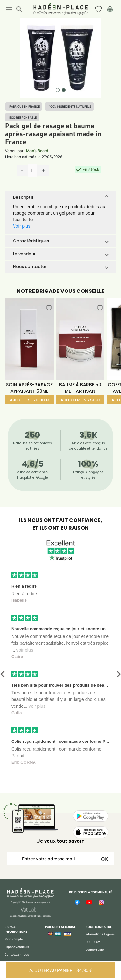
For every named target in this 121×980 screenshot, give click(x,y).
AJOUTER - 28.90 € (29, 400)
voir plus (25, 650)
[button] (60, 197)
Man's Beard (37, 151)
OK (103, 859)
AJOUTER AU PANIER (61, 970)
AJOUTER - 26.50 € (80, 400)
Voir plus (22, 226)
